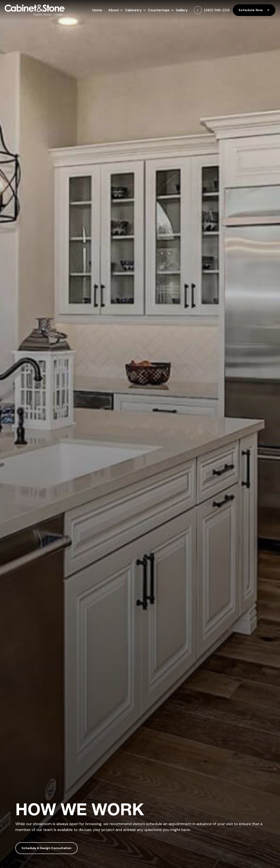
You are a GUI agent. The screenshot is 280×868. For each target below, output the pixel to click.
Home (97, 10)
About (114, 10)
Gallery (182, 10)
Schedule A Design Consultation (46, 848)
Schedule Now (254, 10)
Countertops (159, 10)
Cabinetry (133, 10)
